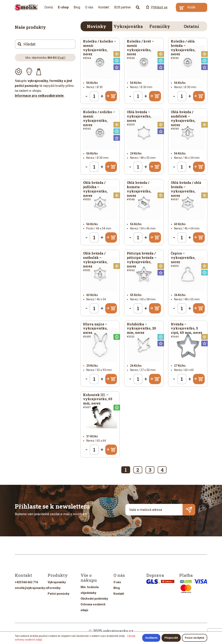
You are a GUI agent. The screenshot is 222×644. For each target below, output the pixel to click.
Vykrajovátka (128, 26)
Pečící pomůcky (58, 594)
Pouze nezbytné (195, 638)
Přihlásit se (157, 7)
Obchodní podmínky (94, 599)
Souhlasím (151, 638)
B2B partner (123, 7)
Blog (77, 7)
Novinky (97, 26)
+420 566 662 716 (26, 582)
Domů (49, 7)
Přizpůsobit (171, 638)
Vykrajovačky (57, 582)
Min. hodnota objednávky (90, 590)
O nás (89, 7)
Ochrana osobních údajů (93, 607)
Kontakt (104, 7)
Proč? (62, 58)
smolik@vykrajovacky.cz (32, 588)
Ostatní (191, 26)
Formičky (160, 26)
